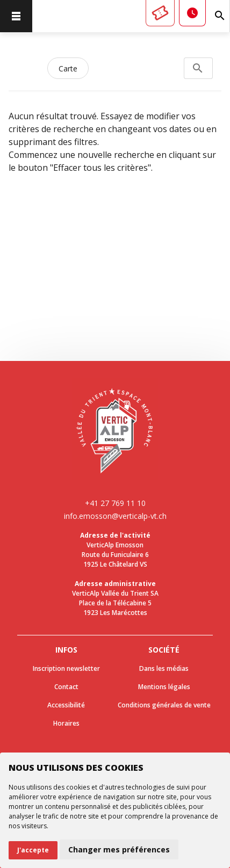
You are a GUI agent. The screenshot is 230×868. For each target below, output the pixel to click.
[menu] (16, 16)
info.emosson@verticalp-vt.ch (115, 516)
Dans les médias (164, 668)
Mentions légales (164, 687)
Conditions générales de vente (164, 705)
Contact (66, 687)
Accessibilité (66, 705)
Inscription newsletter (66, 668)
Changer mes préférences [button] (119, 849)
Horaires (66, 723)
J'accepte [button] (33, 850)
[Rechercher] (220, 16)
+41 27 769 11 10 (115, 503)
